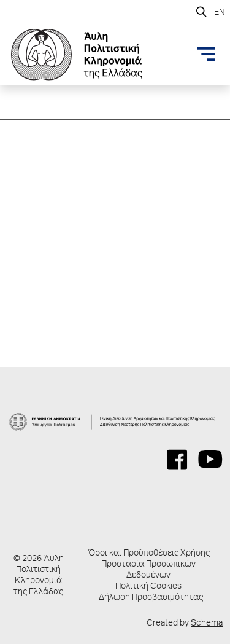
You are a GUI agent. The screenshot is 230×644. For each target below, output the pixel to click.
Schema (207, 624)
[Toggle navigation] (206, 54)
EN (220, 13)
